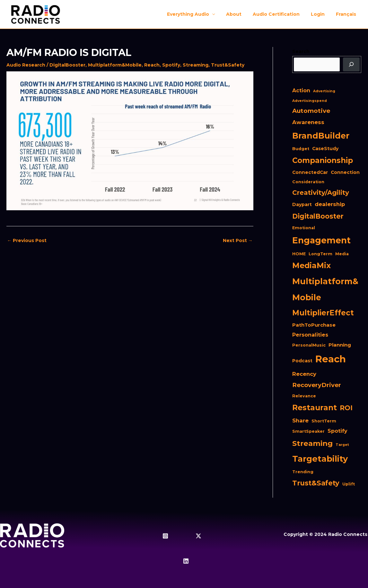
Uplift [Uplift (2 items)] (349, 484)
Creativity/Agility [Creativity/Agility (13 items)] (321, 193)
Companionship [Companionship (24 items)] (323, 160)
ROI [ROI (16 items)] (346, 408)
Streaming (196, 65)
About (241, 14)
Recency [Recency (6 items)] (304, 374)
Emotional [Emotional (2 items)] (304, 228)
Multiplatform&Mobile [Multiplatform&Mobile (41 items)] (325, 289)
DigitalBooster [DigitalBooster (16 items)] (318, 216)
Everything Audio (198, 14)
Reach (152, 65)
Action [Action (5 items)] (301, 90)
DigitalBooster (67, 65)
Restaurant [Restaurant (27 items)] (315, 407)
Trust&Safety (228, 65)
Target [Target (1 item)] (342, 445)
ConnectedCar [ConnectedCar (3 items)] (310, 172)
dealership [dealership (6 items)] (330, 204)
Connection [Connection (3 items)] (345, 172)
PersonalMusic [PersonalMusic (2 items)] (309, 345)
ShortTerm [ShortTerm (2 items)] (324, 421)
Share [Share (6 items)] (300, 421)
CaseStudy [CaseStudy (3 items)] (325, 149)
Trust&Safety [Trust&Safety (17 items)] (316, 483)
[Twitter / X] (198, 536)
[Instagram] (165, 536)
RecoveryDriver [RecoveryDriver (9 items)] (317, 385)
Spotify (171, 65)
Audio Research (26, 65)
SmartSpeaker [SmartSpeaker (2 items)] (308, 431)
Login (321, 14)
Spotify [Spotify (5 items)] (337, 431)
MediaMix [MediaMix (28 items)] (311, 265)
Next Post (238, 240)
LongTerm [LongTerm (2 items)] (320, 254)
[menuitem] (347, 14)
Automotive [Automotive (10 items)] (311, 111)
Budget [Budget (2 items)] (301, 149)
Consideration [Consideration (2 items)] (308, 182)
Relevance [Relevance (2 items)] (304, 396)
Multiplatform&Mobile (115, 65)
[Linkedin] (186, 561)
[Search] (351, 65)
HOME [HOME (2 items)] (299, 254)
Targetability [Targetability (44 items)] (320, 459)
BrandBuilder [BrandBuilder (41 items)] (321, 136)
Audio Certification (282, 14)
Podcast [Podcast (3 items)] (302, 361)
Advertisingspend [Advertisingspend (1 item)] (310, 101)
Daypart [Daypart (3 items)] (302, 204)
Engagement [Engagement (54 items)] (321, 240)
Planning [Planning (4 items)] (340, 345)
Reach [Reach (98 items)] (331, 359)
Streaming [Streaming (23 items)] (312, 443)
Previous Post (27, 240)
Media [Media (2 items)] (342, 254)
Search (301, 51)
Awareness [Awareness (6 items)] (308, 122)
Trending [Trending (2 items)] (303, 472)
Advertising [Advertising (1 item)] (324, 91)
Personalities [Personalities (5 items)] (310, 335)
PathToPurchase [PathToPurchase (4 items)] (314, 325)
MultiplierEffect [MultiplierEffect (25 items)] (323, 313)
